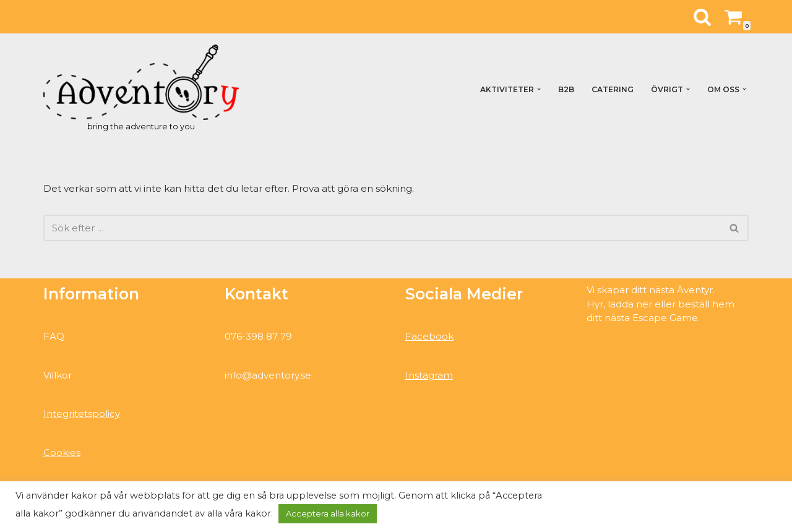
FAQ (54, 336)
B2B (566, 89)
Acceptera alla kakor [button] (328, 513)
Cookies (62, 453)
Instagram (429, 375)
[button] (539, 89)
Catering (613, 89)
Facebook (429, 336)
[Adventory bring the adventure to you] (141, 89)
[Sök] (702, 17)
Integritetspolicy (82, 414)
